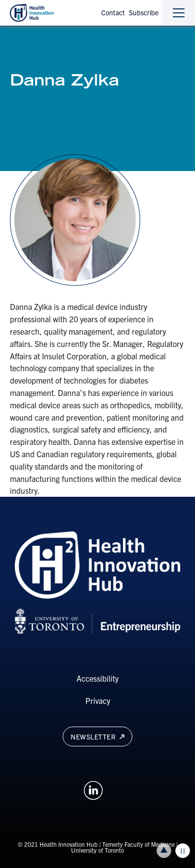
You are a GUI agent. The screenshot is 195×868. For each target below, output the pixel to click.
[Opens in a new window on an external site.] (93, 789)
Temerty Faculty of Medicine (138, 844)
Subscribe (144, 12)
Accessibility (97, 678)
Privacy (98, 700)
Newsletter (97, 737)
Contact (113, 12)
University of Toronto (97, 850)
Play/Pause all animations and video (183, 851)
